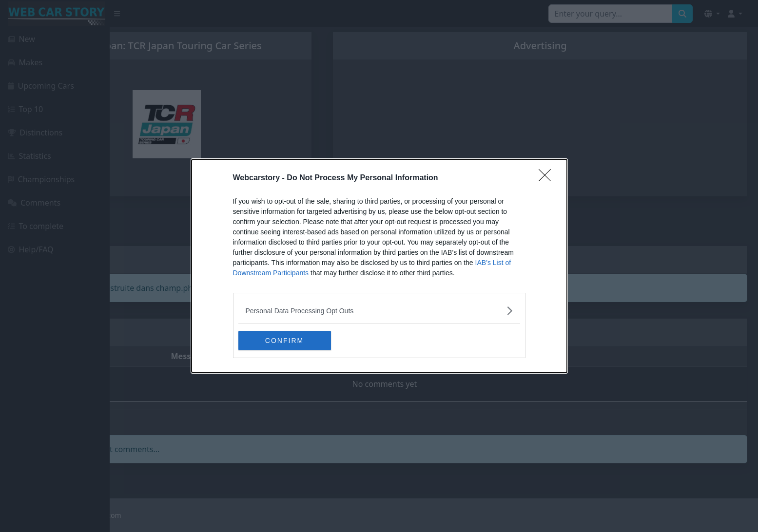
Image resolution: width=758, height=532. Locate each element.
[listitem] (379, 311)
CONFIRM (284, 340)
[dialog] (379, 266)
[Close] (548, 178)
